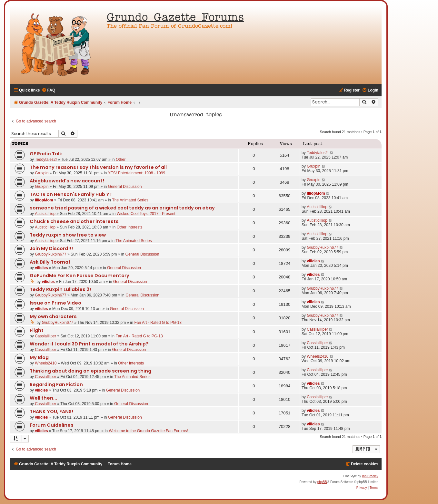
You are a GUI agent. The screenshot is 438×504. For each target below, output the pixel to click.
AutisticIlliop (45, 214)
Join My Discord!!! (51, 248)
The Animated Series (130, 200)
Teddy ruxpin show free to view (68, 235)
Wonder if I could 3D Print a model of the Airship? (89, 344)
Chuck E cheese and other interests (74, 221)
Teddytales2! (46, 160)
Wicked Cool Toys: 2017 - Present (146, 214)
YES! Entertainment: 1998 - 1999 (137, 173)
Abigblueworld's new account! (67, 181)
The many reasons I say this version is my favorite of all (98, 167)
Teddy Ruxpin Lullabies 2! (60, 289)
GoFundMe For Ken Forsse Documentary (80, 276)
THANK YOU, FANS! (51, 412)
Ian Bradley (370, 476)
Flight (37, 330)
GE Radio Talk (46, 154)
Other (121, 160)
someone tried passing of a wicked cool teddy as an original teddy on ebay (122, 208)
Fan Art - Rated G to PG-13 (158, 323)
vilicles (41, 268)
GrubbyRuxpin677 (50, 254)
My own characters (53, 316)
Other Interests (130, 227)
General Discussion (125, 187)
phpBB (322, 482)
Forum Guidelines (52, 425)
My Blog (39, 357)
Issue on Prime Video (55, 303)
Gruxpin (42, 173)
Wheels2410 (46, 363)
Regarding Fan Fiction (56, 384)
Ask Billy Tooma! (50, 262)
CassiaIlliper (45, 336)
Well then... (43, 398)
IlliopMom (44, 200)
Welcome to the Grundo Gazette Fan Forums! (148, 431)
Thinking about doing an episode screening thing (90, 371)
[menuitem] (49, 90)
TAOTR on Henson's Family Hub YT (71, 194)
